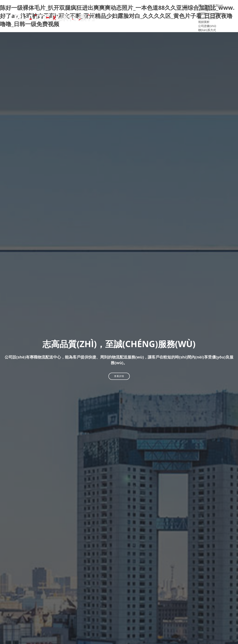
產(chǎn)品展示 (208, 18)
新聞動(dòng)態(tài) (211, 14)
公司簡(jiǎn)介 (207, 10)
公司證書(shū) (207, 26)
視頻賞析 (204, 22)
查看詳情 (119, 376)
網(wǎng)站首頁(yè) (211, 6)
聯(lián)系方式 (207, 30)
